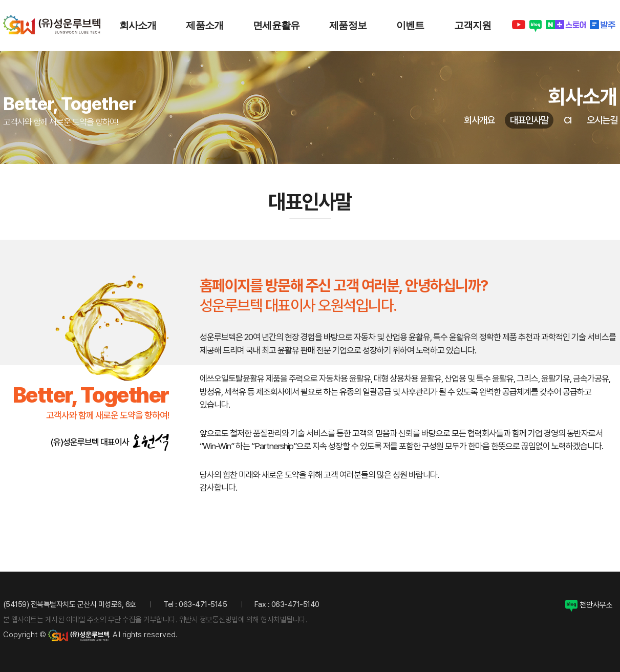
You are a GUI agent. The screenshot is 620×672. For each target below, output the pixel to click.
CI (568, 120)
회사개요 (479, 120)
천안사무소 (589, 605)
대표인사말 (529, 120)
